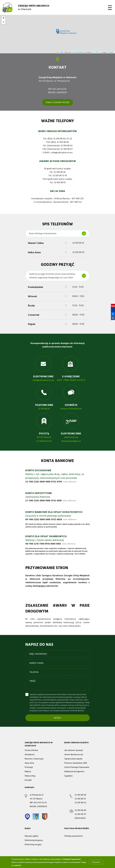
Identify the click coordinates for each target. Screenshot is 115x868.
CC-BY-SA (97, 52)
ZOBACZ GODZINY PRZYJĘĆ (58, 102)
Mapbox (112, 52)
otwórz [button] (110, 8)
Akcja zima (29, 763)
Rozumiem (96, 862)
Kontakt (28, 780)
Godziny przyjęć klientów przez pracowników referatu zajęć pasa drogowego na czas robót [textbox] (52, 276)
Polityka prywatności (74, 836)
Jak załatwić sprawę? (74, 750)
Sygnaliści (68, 776)
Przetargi (29, 767)
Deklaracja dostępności (74, 771)
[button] (112, 314)
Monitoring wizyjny (33, 844)
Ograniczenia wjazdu (73, 759)
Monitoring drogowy (34, 840)
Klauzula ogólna (31, 836)
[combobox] (57, 233)
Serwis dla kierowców (74, 754)
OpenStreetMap (78, 52)
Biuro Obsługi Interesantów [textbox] (43, 233)
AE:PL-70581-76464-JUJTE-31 (71, 380)
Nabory (28, 771)
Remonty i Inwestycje (34, 759)
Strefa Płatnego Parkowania (77, 767)
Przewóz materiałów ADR (76, 763)
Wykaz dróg (30, 776)
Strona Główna (31, 750)
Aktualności (30, 754)
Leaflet (60, 52)
